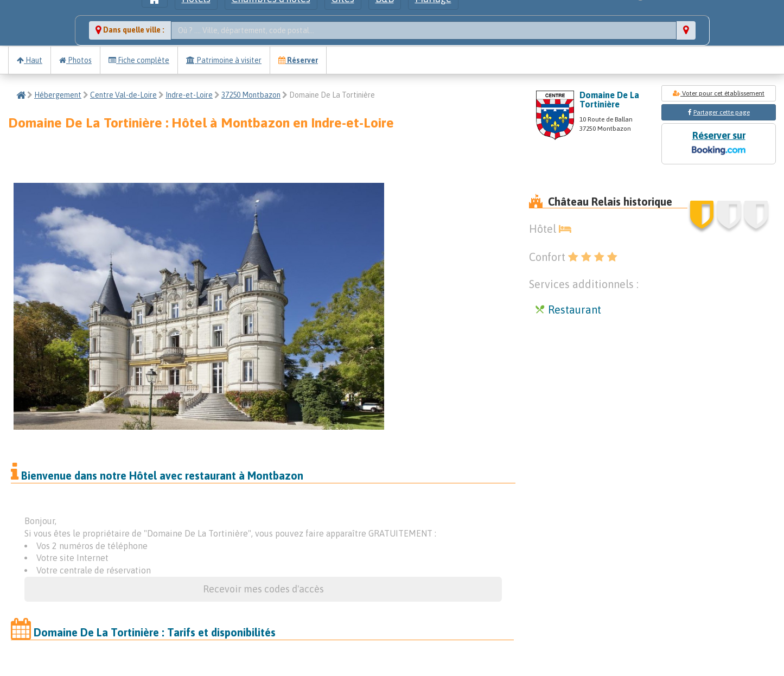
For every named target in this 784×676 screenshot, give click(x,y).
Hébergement (58, 95)
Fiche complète (139, 60)
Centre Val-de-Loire (123, 95)
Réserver (298, 60)
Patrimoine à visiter (224, 60)
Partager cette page (722, 112)
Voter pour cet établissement (719, 93)
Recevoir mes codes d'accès (263, 589)
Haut (30, 60)
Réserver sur (718, 144)
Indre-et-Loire (189, 95)
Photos (75, 60)
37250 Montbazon (251, 95)
